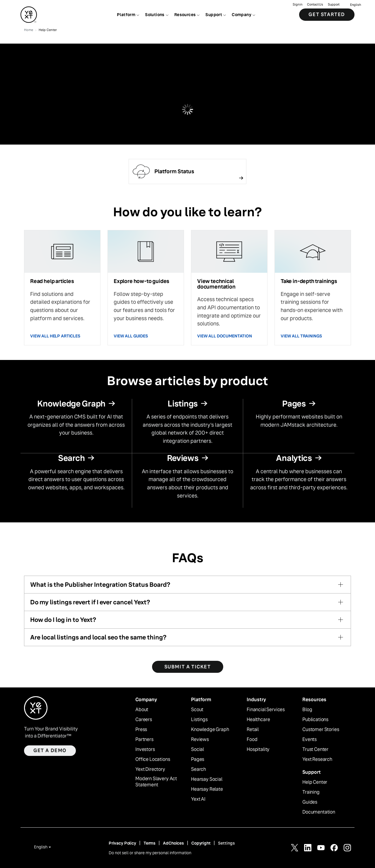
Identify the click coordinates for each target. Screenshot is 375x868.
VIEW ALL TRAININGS (301, 336)
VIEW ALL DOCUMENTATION (225, 336)
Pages (198, 759)
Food (252, 740)
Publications (315, 720)
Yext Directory (150, 769)
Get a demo (50, 751)
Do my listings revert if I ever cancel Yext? (90, 602)
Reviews (200, 740)
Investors (145, 749)
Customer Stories (321, 730)
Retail (253, 730)
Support (334, 5)
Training (311, 792)
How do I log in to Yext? (63, 620)
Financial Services (266, 710)
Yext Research (317, 759)
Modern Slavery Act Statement (156, 782)
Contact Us (315, 5)
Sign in (298, 5)
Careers (144, 720)
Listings (199, 720)
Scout (197, 710)
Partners (144, 740)
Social (197, 749)
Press (141, 730)
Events (310, 740)
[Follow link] (187, 171)
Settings (226, 843)
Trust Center (315, 749)
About (142, 710)
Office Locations (153, 759)
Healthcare (258, 720)
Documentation (319, 812)
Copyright (201, 843)
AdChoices (173, 843)
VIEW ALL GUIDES (131, 336)
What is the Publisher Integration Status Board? (100, 585)
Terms (150, 843)
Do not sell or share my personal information (150, 853)
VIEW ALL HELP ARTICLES (55, 336)
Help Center (315, 782)
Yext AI (198, 799)
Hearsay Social (207, 779)
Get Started (327, 14)
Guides (310, 802)
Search (198, 769)
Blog (307, 710)
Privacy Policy (122, 843)
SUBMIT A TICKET (188, 667)
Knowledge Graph (210, 730)
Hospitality (258, 749)
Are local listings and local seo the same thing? (98, 637)
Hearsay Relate (207, 789)
